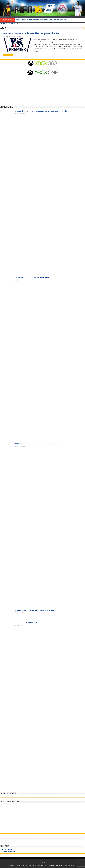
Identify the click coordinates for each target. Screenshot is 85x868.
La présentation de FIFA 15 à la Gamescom (29, 623)
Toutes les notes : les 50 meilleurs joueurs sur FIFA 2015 (34, 610)
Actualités (11, 23)
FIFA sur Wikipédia (8, 851)
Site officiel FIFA (8, 850)
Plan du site (59, 865)
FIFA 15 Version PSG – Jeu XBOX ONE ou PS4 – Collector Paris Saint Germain (40, 111)
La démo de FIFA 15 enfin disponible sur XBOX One (31, 278)
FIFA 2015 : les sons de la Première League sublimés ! (31, 33)
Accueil (3, 23)
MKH (74, 865)
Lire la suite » (8, 55)
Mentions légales (48, 865)
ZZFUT (6, 37)
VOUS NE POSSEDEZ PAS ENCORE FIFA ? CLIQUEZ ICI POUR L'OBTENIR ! (41, 20)
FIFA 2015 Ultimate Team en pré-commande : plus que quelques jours (38, 444)
